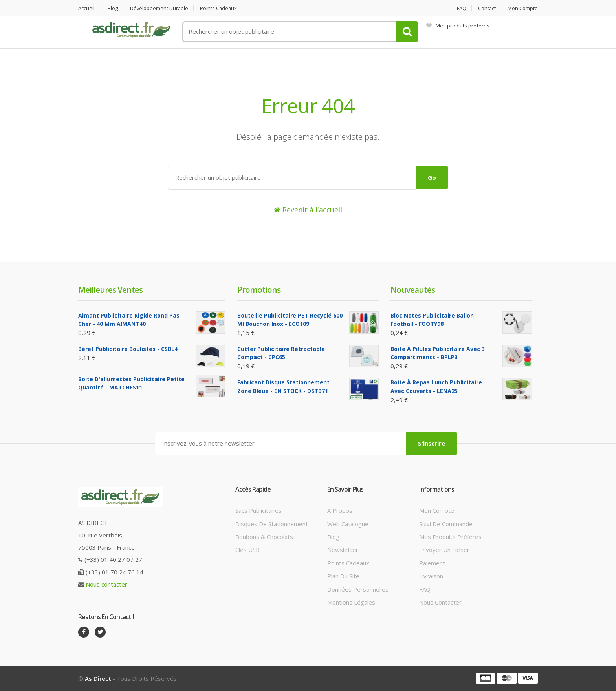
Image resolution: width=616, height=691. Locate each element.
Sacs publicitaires (258, 510)
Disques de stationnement (272, 523)
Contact (487, 8)
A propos (340, 510)
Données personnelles (358, 589)
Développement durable (160, 8)
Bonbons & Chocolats (264, 537)
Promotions (259, 290)
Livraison (431, 576)
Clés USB (247, 550)
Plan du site (343, 576)
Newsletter (343, 550)
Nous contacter (106, 584)
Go (432, 177)
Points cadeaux (220, 8)
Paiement (432, 563)
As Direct (98, 678)
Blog (113, 8)
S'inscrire (432, 443)
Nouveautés (413, 290)
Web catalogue (348, 523)
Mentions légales (351, 602)
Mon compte (523, 8)
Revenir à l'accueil (308, 210)
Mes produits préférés (458, 26)
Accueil (86, 8)
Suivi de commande (446, 523)
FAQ (461, 8)
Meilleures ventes (110, 290)
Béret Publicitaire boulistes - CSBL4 (128, 349)
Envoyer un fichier (444, 550)
